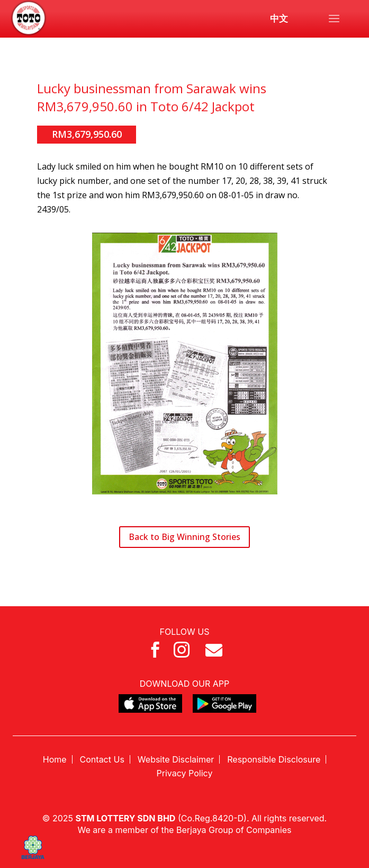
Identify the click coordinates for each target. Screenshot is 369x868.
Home (55, 759)
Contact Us (102, 759)
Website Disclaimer (176, 759)
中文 (279, 19)
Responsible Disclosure (274, 759)
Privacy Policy (185, 773)
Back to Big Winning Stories (184, 537)
